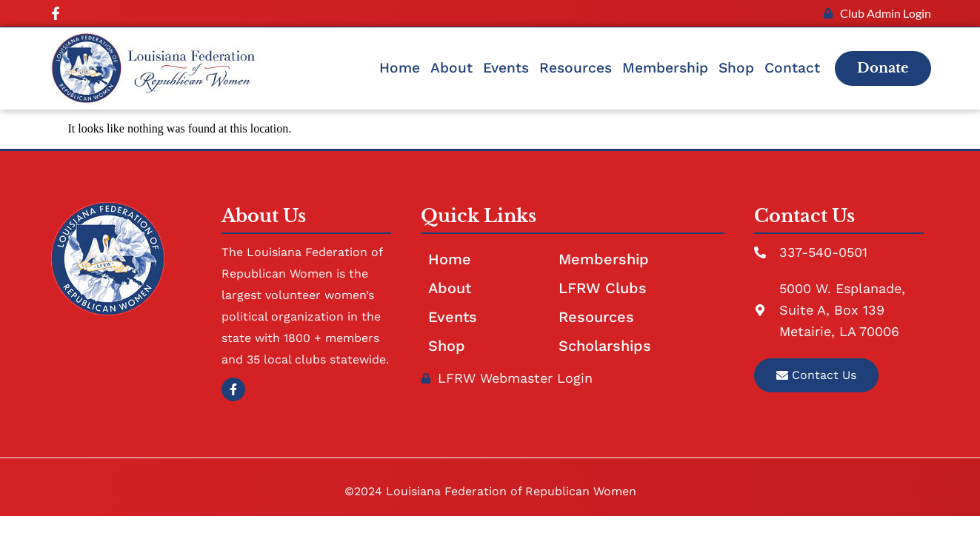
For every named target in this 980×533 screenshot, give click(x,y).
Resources (576, 68)
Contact (792, 68)
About (451, 68)
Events (506, 68)
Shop (736, 68)
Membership (665, 68)
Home (400, 68)
